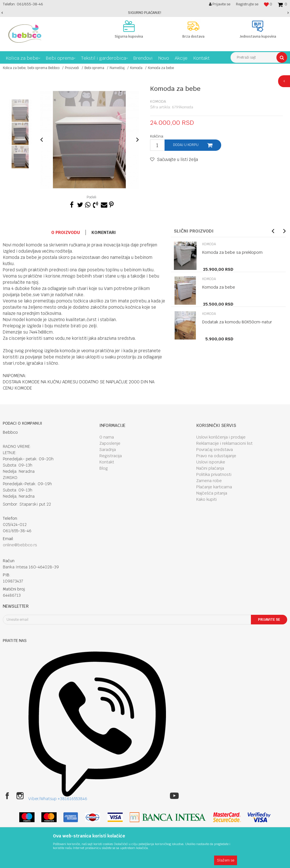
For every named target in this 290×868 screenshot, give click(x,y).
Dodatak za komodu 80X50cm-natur (237, 322)
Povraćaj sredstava (215, 450)
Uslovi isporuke (211, 462)
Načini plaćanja (210, 468)
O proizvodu (66, 232)
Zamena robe (209, 481)
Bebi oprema (94, 68)
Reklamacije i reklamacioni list (224, 443)
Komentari (104, 232)
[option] (145, 13)
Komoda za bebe (219, 287)
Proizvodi (72, 68)
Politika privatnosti (214, 474)
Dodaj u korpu (186, 145)
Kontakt (107, 462)
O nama (107, 437)
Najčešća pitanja (212, 493)
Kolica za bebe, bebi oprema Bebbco (31, 68)
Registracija (111, 456)
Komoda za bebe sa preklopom (232, 252)
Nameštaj (117, 68)
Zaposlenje (110, 443)
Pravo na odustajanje (216, 456)
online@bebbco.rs (20, 545)
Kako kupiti (206, 499)
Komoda (136, 68)
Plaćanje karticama (214, 487)
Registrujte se (247, 4)
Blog (104, 468)
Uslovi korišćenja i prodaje (221, 437)
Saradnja (108, 450)
